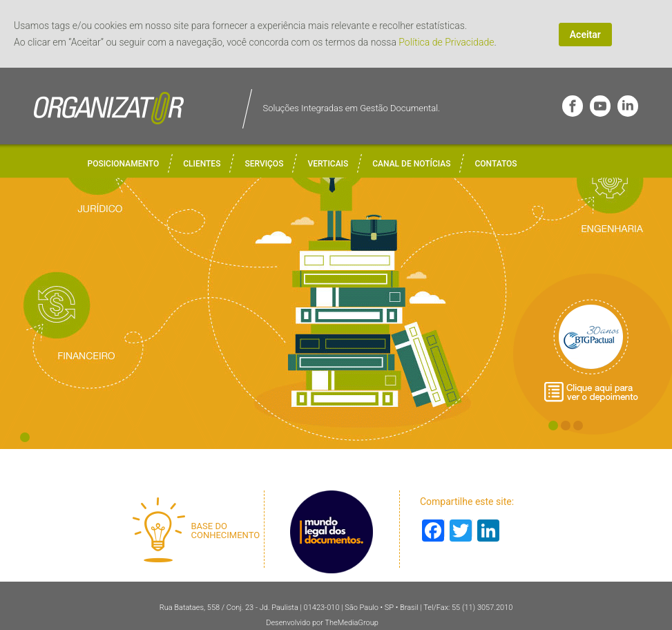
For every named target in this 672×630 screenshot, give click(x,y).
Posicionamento (124, 164)
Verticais (328, 164)
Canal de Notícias (411, 164)
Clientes (202, 164)
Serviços (264, 164)
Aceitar (585, 35)
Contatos (496, 164)
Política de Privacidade (446, 42)
